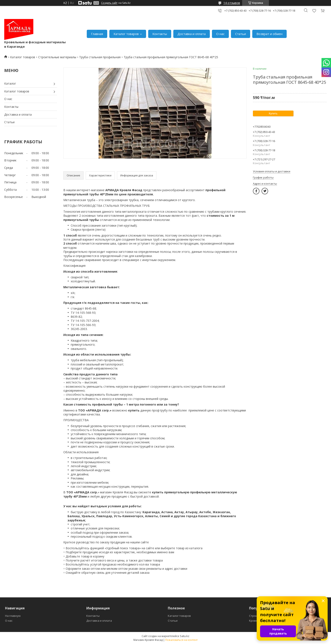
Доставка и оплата (192, 34)
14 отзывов (232, 3)
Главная (97, 34)
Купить (273, 113)
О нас (220, 34)
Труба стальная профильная (100, 57)
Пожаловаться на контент (181, 640)
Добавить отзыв (314, 11)
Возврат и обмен (269, 34)
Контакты (160, 34)
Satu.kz (185, 636)
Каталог (10, 83)
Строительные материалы (57, 57)
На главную (13, 616)
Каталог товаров (126, 34)
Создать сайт (109, 3)
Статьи (241, 34)
